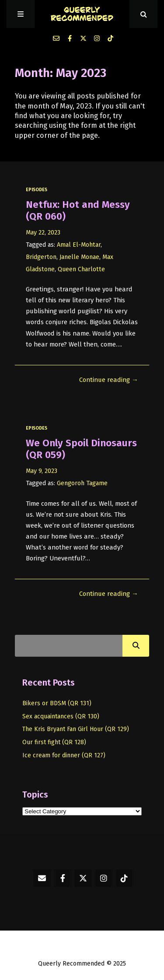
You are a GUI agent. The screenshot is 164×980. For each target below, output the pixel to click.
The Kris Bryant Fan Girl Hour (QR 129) (76, 729)
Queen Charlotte (81, 269)
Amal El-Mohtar (79, 245)
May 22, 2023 (43, 233)
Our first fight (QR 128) (54, 742)
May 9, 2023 (42, 471)
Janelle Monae (79, 257)
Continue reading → (109, 380)
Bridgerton (41, 257)
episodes (37, 190)
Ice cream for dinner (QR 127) (64, 755)
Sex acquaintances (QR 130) (61, 716)
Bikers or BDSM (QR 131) (57, 703)
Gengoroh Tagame (82, 483)
